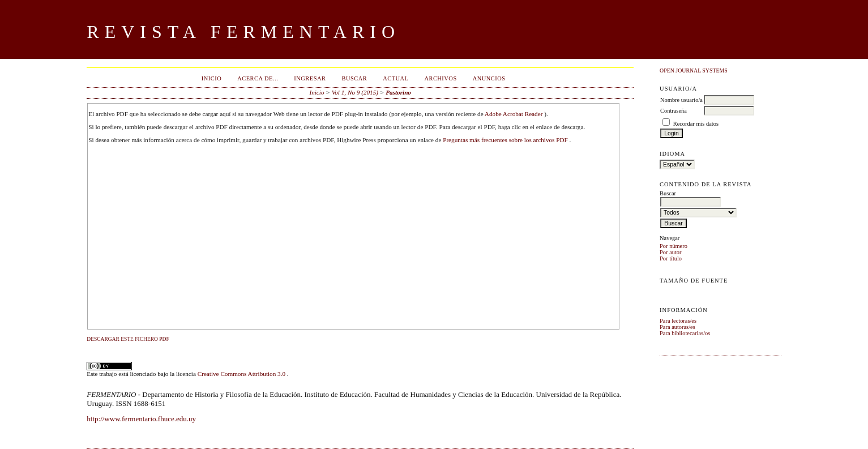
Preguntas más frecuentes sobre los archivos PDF (506, 140)
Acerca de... (258, 78)
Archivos (440, 78)
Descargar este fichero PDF (128, 339)
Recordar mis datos (696, 124)
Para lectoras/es (678, 321)
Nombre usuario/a (681, 100)
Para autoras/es (677, 327)
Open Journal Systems (694, 70)
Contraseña (674, 111)
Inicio (211, 78)
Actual (395, 78)
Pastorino (398, 92)
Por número (674, 246)
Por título (671, 258)
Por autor (670, 252)
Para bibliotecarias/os (685, 333)
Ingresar (310, 78)
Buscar (354, 78)
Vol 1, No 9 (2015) (355, 92)
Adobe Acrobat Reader (514, 114)
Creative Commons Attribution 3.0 (242, 374)
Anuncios (489, 78)
